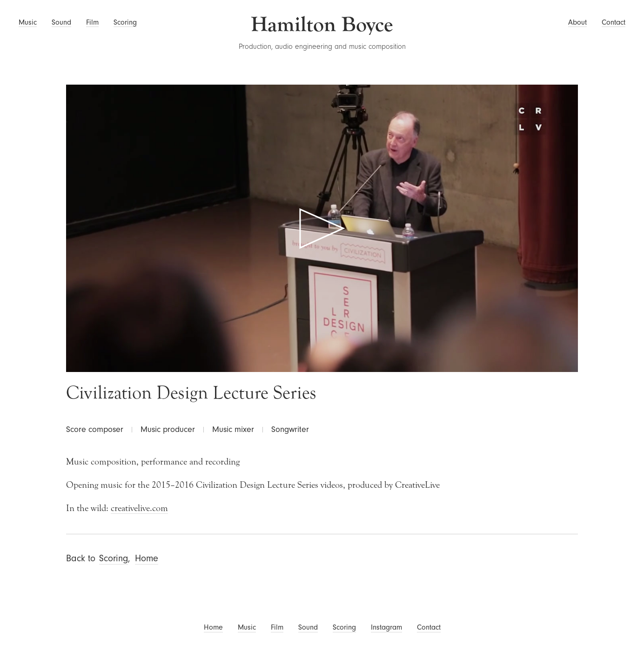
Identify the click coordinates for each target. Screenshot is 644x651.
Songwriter (290, 429)
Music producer (168, 429)
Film (92, 22)
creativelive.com (139, 508)
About (577, 22)
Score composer (95, 429)
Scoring (125, 22)
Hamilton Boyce (322, 24)
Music (28, 22)
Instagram (386, 627)
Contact (614, 22)
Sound (61, 22)
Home (147, 558)
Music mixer (233, 429)
